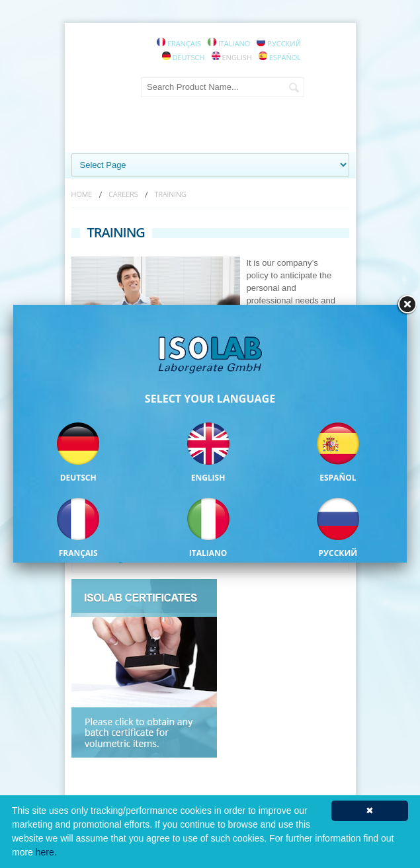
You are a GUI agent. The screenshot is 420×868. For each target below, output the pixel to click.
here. (46, 852)
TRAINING (171, 194)
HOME (82, 194)
